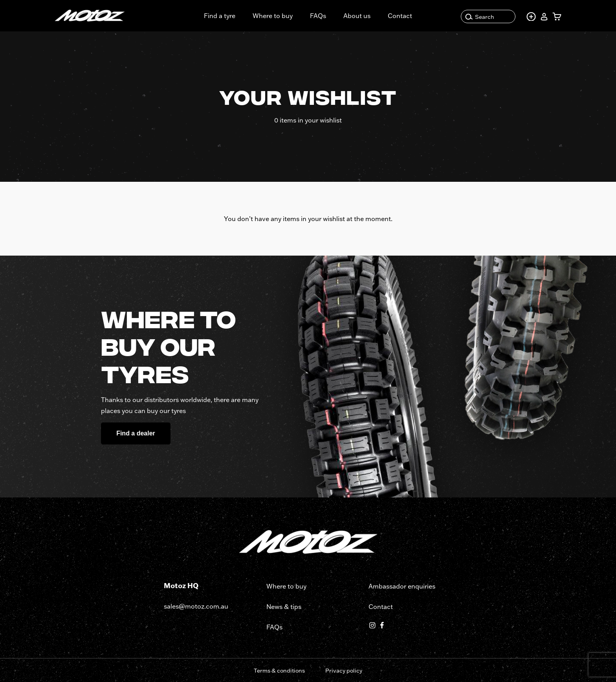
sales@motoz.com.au (196, 606)
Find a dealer (136, 433)
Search (480, 17)
